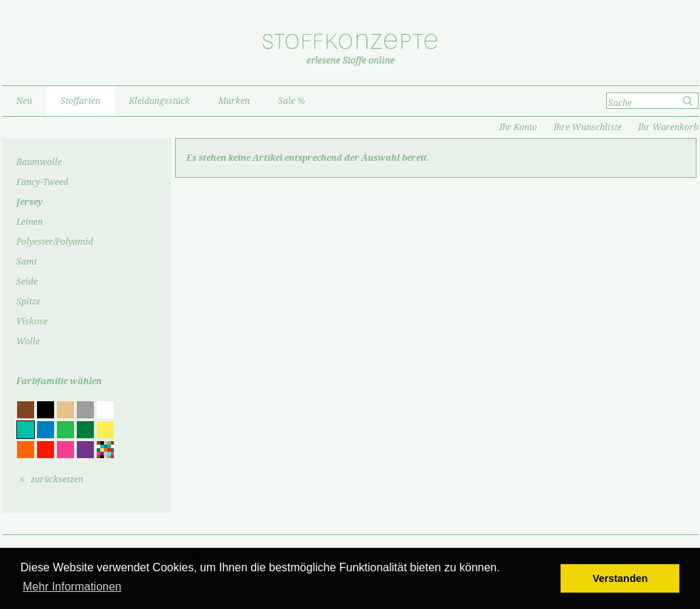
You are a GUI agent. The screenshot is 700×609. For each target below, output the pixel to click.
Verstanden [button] (620, 578)
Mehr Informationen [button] (72, 587)
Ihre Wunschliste (588, 127)
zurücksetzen (57, 480)
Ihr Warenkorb (668, 127)
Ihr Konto (518, 127)
